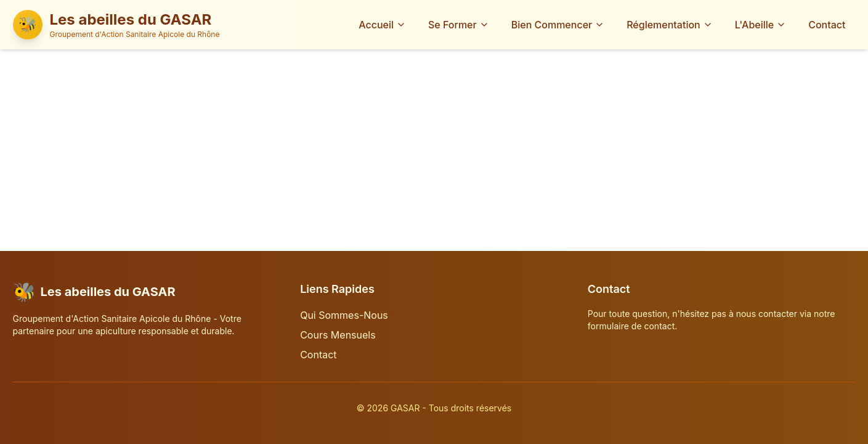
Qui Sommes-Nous (344, 315)
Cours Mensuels (338, 335)
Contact (827, 25)
